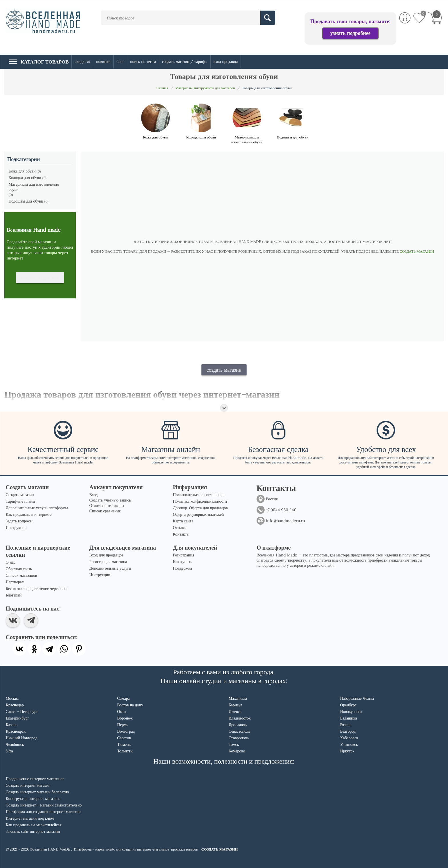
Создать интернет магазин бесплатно (37, 792)
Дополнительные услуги (110, 568)
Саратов (124, 738)
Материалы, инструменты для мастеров (205, 88)
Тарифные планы (20, 501)
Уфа (9, 751)
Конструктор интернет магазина (33, 798)
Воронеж (125, 718)
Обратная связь (19, 569)
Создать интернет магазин (28, 785)
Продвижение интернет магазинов (35, 779)
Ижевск (235, 712)
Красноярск (16, 731)
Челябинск (15, 744)
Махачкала (238, 698)
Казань (12, 725)
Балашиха (348, 718)
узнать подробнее (350, 33)
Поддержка (182, 568)
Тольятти (125, 751)
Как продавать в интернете (29, 514)
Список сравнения (105, 511)
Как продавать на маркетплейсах (34, 825)
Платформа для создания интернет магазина (44, 812)
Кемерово (237, 751)
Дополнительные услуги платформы (37, 508)
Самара (123, 698)
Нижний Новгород (22, 738)
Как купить (182, 562)
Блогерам (14, 595)
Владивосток (240, 718)
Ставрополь (239, 738)
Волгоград (126, 731)
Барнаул (235, 705)
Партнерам (15, 582)
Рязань (346, 725)
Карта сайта (183, 521)
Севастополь (239, 731)
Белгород (348, 731)
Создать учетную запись (110, 500)
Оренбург (348, 705)
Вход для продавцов (107, 555)
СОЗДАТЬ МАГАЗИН (417, 251)
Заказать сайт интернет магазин (33, 831)
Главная (161, 88)
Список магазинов (21, 575)
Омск (122, 712)
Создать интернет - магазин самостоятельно (44, 805)
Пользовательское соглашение (199, 495)
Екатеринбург (17, 718)
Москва (12, 698)
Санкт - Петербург (22, 712)
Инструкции (16, 528)
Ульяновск (349, 744)
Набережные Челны (357, 698)
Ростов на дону (130, 705)
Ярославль (238, 725)
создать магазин (224, 370)
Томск (234, 744)
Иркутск (347, 751)
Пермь (123, 725)
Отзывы (180, 528)
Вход (94, 495)
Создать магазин (20, 495)
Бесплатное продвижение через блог (37, 588)
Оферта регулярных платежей (198, 514)
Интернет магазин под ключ (30, 818)
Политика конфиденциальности (200, 501)
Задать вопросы (19, 521)
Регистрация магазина (108, 562)
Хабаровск (349, 738)
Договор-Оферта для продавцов (200, 508)
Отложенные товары (107, 506)
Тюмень (124, 744)
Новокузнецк (351, 712)
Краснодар (15, 705)
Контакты (181, 534)
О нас (11, 562)
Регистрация (183, 555)
